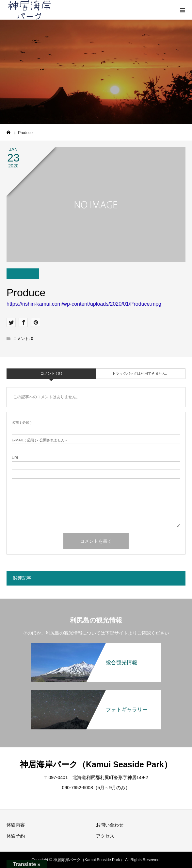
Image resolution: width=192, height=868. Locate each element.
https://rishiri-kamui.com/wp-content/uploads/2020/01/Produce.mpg (84, 304)
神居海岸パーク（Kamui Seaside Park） (96, 764)
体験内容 (16, 825)
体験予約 (16, 836)
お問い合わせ (110, 825)
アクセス (105, 836)
